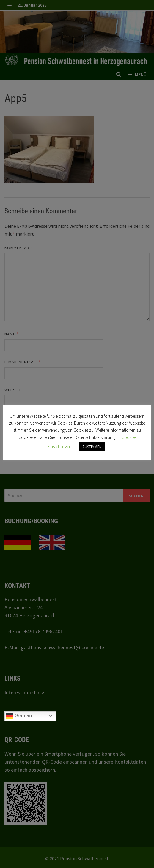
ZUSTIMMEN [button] (92, 447)
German (19, 716)
